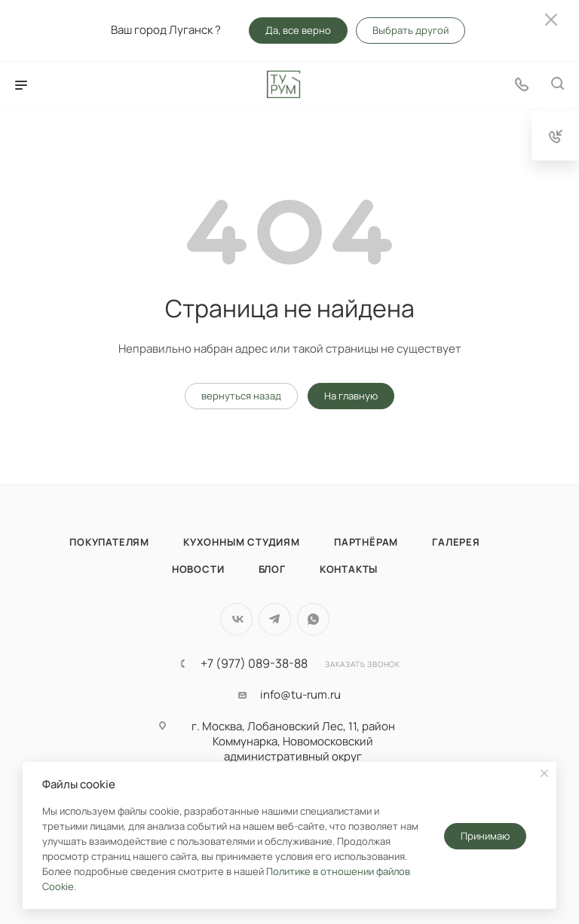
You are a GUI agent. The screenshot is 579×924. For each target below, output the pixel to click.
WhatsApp (313, 619)
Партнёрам (366, 542)
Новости (198, 569)
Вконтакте (236, 619)
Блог (272, 569)
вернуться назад (241, 396)
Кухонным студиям (242, 542)
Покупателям (109, 542)
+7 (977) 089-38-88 (254, 663)
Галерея (456, 542)
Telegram (275, 619)
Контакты (349, 569)
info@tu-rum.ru (300, 695)
